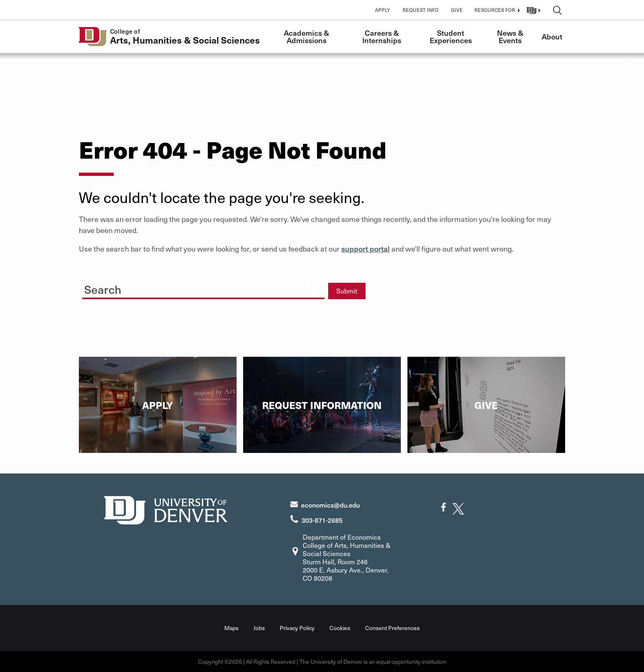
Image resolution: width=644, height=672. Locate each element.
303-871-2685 (322, 520)
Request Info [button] (421, 10)
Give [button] (457, 10)
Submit (347, 291)
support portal (366, 248)
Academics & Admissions (307, 36)
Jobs (259, 628)
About (552, 36)
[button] (496, 10)
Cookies (340, 628)
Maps (231, 628)
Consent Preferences (392, 628)
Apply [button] (383, 10)
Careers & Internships (382, 36)
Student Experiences (451, 36)
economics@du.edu (330, 505)
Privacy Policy (297, 628)
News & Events (511, 36)
